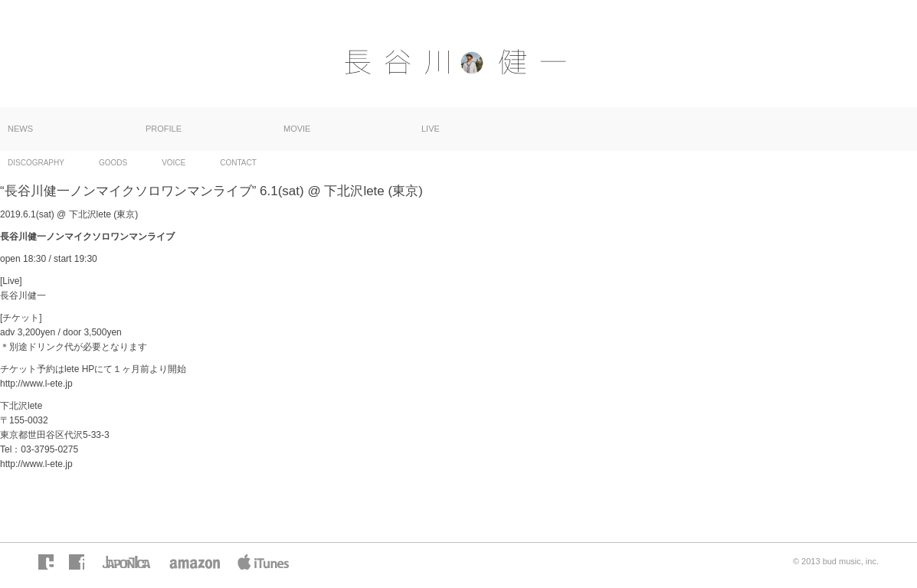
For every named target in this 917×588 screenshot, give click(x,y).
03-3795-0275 (49, 449)
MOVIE (297, 129)
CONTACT (238, 163)
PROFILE (164, 129)
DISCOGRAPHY (36, 163)
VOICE (174, 163)
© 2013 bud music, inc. (836, 561)
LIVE (431, 129)
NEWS (20, 129)
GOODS (113, 163)
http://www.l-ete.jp (36, 384)
